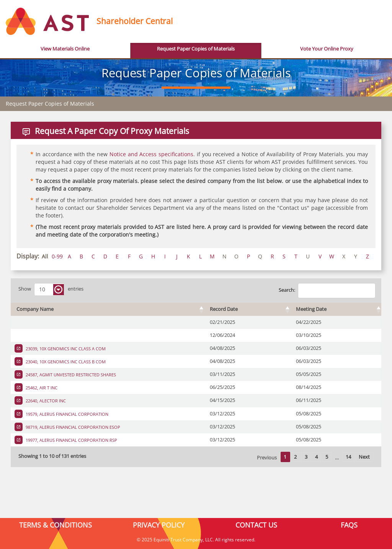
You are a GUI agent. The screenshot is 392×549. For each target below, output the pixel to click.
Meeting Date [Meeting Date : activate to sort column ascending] (311, 309)
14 (348, 457)
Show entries (51, 289)
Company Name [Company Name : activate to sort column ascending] (35, 309)
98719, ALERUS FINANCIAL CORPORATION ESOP (72, 427)
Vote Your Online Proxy (327, 49)
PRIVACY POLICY (159, 525)
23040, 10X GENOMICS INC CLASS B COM (65, 362)
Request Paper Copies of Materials (196, 49)
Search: (327, 291)
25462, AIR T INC (41, 388)
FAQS (349, 525)
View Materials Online (65, 49)
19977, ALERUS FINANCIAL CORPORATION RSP (71, 440)
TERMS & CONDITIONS (56, 525)
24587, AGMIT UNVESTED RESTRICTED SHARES (70, 375)
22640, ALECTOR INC (45, 401)
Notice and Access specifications (151, 154)
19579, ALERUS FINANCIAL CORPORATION (66, 414)
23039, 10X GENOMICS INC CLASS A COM (65, 349)
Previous (267, 458)
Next (364, 457)
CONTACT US (256, 525)
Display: (28, 256)
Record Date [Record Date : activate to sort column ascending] (224, 309)
